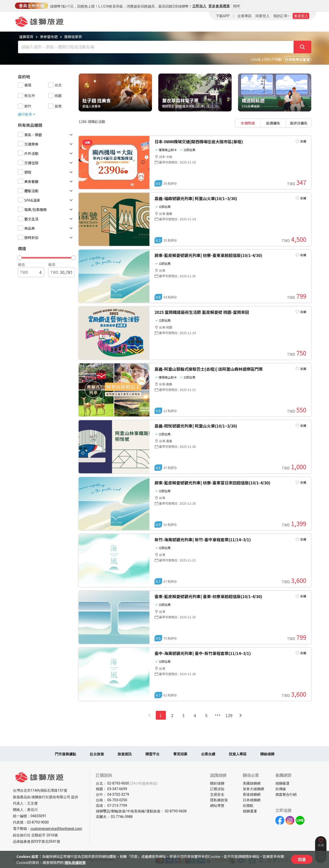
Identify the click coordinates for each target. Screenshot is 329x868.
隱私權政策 (219, 800)
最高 (52, 264)
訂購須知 (217, 789)
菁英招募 (180, 754)
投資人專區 (238, 754)
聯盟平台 (152, 754)
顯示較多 (27, 114)
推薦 (87, 142)
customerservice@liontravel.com (56, 829)
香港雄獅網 (252, 794)
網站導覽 (217, 806)
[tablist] (273, 123)
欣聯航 (248, 806)
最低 (21, 264)
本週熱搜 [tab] (248, 123)
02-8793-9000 (38, 822)
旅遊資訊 (125, 754)
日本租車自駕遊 (297, 60)
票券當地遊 (49, 37)
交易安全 (217, 794)
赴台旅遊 (97, 754)
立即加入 (199, 6)
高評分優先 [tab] (299, 123)
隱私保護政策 (75, 862)
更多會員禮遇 (219, 6)
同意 (302, 859)
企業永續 (208, 754)
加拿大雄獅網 (253, 789)
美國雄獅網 (252, 783)
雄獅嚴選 (282, 783)
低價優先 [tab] (273, 123)
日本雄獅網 (252, 800)
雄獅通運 (250, 811)
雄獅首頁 (26, 37)
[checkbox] (20, 85)
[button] (44, 256)
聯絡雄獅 (267, 754)
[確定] (302, 47)
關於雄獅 (217, 783)
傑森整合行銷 (286, 794)
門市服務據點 (65, 754)
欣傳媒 (281, 789)
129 (229, 715)
